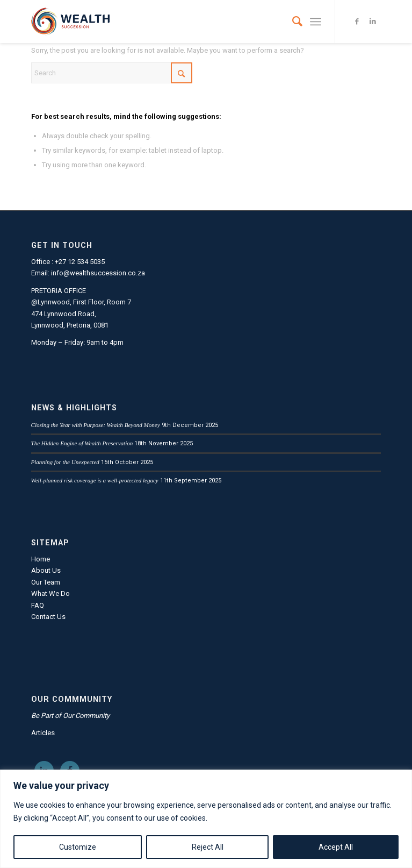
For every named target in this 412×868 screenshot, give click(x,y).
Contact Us (48, 617)
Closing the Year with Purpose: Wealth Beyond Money (96, 425)
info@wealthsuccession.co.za (98, 273)
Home (41, 559)
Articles (43, 733)
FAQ (38, 605)
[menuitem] (292, 22)
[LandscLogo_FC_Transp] (171, 22)
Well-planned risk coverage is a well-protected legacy (95, 480)
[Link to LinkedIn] (373, 22)
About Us (46, 570)
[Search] (292, 22)
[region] (206, 819)
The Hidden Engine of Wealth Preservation (82, 443)
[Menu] (316, 22)
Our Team (46, 582)
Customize (78, 847)
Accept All (336, 847)
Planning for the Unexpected (65, 462)
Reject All (208, 847)
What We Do (50, 593)
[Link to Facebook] (357, 22)
